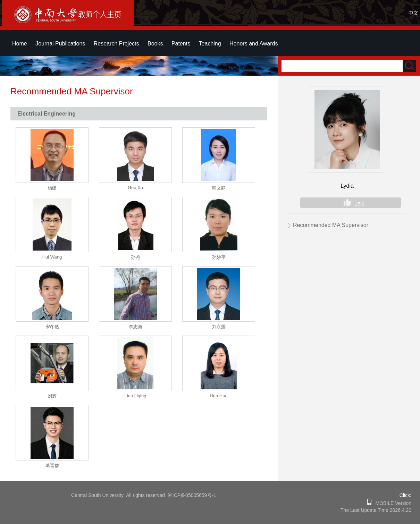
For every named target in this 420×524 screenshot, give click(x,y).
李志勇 (136, 327)
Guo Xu (135, 188)
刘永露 (219, 327)
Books (155, 44)
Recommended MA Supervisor (331, 225)
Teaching (210, 44)
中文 (413, 13)
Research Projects (116, 44)
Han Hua (219, 396)
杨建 (52, 188)
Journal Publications (60, 44)
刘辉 (52, 396)
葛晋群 (52, 466)
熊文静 (219, 188)
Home (20, 44)
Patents (181, 44)
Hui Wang (52, 257)
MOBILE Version (391, 503)
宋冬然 (52, 327)
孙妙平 (219, 257)
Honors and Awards (254, 44)
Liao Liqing (136, 396)
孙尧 (135, 257)
